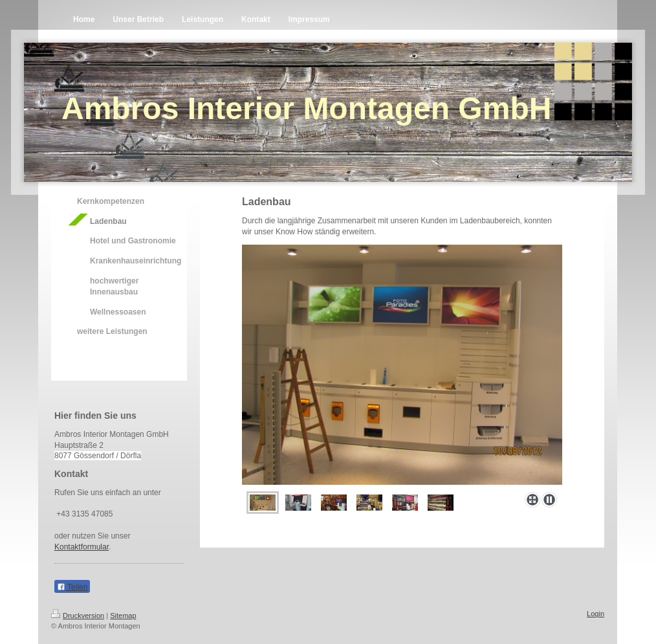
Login (596, 614)
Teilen (72, 587)
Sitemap (123, 616)
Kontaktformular (82, 547)
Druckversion (78, 616)
